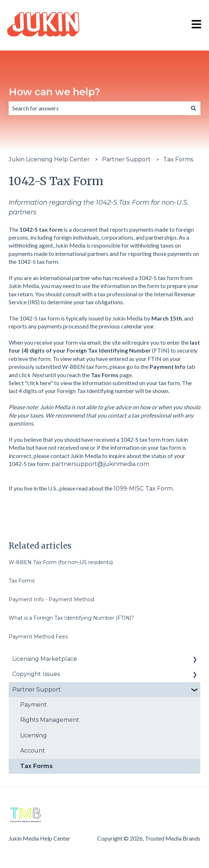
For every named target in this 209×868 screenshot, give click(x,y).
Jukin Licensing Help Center (49, 159)
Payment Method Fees (38, 637)
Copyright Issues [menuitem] (36, 674)
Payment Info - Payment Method (51, 599)
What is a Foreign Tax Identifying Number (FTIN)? (71, 618)
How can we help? (54, 92)
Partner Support (126, 159)
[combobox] (98, 108)
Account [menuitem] (33, 751)
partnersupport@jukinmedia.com (100, 464)
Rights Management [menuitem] (50, 720)
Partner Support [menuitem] (37, 690)
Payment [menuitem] (34, 705)
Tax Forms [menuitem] (36, 766)
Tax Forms (178, 159)
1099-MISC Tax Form (143, 488)
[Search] (194, 108)
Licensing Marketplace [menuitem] (45, 659)
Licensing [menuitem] (34, 735)
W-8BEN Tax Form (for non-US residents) (61, 562)
